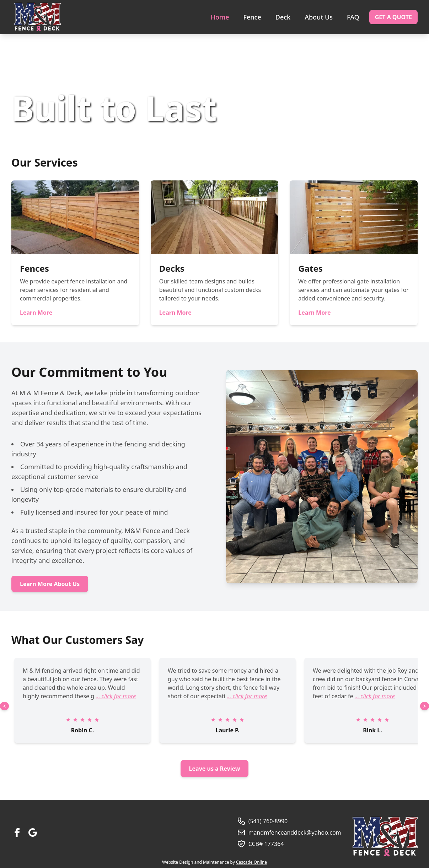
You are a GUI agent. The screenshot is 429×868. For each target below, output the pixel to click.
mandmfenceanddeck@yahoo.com (295, 832)
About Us (319, 17)
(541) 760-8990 (268, 821)
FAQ (353, 17)
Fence (252, 17)
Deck (283, 17)
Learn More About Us (50, 584)
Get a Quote (393, 17)
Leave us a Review (215, 769)
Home (220, 17)
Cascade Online (251, 862)
